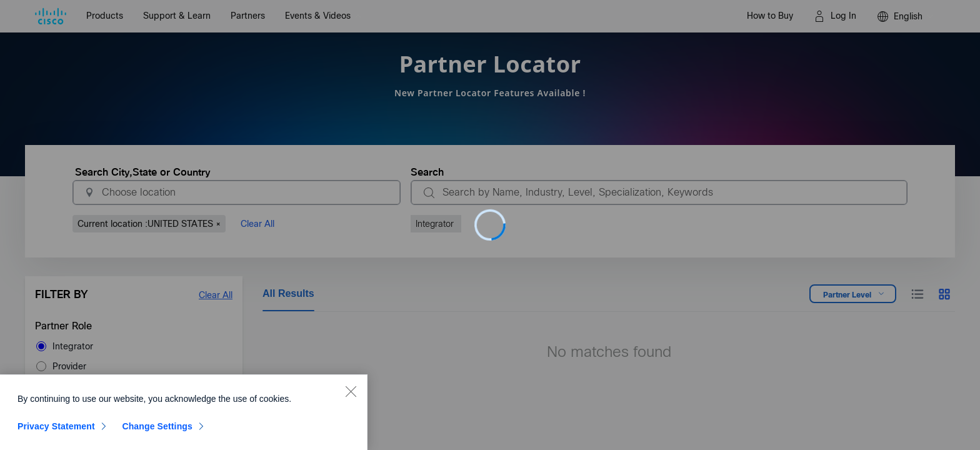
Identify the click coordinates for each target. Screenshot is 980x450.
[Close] (351, 395)
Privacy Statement (56, 430)
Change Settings (157, 430)
